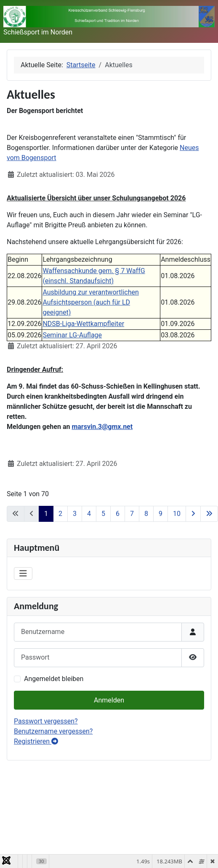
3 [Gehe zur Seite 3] (75, 514)
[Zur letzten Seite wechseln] (209, 514)
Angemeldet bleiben (54, 679)
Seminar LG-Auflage (72, 335)
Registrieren (36, 741)
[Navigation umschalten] (23, 573)
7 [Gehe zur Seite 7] (132, 514)
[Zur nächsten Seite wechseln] (193, 514)
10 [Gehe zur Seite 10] (177, 514)
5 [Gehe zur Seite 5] (103, 514)
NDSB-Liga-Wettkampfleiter (83, 324)
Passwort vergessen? (46, 721)
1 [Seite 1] (46, 514)
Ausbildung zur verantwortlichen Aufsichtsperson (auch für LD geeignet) (90, 302)
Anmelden (109, 700)
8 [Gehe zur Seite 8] (146, 514)
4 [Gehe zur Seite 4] (89, 514)
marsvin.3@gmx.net (102, 427)
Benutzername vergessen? (53, 731)
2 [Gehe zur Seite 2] (60, 514)
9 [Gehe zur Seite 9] (161, 514)
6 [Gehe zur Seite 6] (118, 514)
